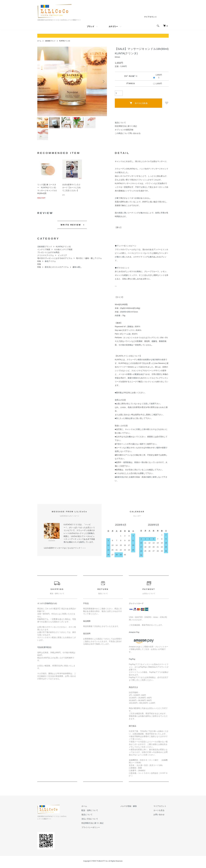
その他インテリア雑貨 (63, 254)
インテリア (62, 260)
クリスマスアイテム (46, 260)
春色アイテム (50, 265)
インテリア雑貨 (44, 254)
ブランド (91, 26)
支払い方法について (102, 823)
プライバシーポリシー (103, 832)
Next (103, 81)
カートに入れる (139, 103)
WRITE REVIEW (71, 229)
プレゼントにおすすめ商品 (48, 257)
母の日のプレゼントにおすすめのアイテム (55, 262)
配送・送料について (102, 815)
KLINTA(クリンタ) (69, 41)
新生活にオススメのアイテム (57, 271)
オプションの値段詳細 (124, 130)
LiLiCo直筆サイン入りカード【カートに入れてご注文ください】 (71, 192)
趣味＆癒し (77, 271)
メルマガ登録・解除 (136, 810)
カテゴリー (113, 26)
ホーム (40, 41)
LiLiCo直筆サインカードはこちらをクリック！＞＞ (65, 552)
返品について (120, 123)
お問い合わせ (161, 819)
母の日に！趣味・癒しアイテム (89, 262)
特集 (39, 265)
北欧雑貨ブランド (52, 41)
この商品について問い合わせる (128, 133)
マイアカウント (150, 17)
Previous (41, 81)
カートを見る (161, 815)
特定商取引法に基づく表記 (126, 126)
